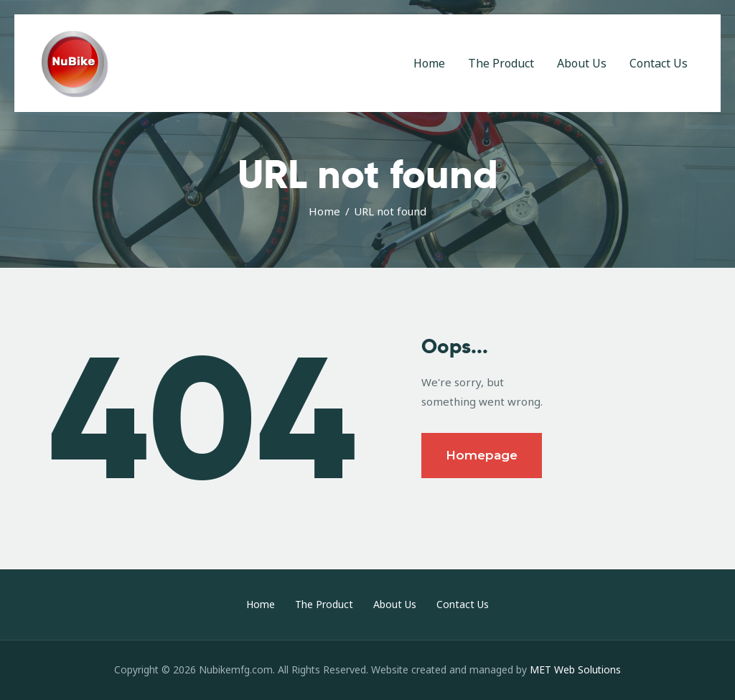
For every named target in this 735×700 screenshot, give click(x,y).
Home (324, 211)
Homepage (482, 455)
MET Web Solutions (575, 669)
